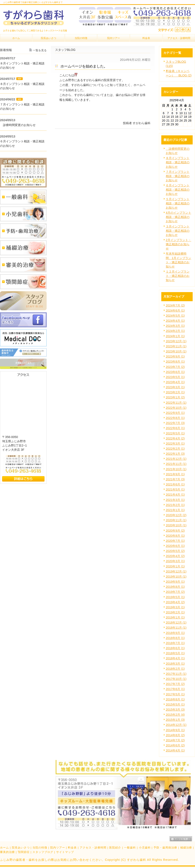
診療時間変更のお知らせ (18, 125)
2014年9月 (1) (175, 730)
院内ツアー (58, 848)
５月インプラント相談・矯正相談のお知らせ (178, 203)
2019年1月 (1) (175, 617)
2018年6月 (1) (175, 648)
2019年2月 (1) (175, 612)
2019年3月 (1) (175, 607)
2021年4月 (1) (175, 495)
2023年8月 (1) (175, 362)
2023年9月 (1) (175, 356)
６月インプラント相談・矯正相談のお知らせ (178, 190)
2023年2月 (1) (175, 392)
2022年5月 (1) (175, 433)
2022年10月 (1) (176, 408)
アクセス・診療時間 (93, 848)
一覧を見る (40, 50)
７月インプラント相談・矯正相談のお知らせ (178, 176)
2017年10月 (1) (176, 679)
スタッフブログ (43, 852)
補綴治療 (186, 848)
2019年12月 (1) (176, 571)
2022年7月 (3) (175, 423)
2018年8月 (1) (175, 638)
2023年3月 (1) (175, 387)
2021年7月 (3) (175, 479)
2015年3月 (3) (175, 710)
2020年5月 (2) (175, 551)
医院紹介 (115, 848)
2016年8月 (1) (175, 699)
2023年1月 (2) (175, 397)
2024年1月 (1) (175, 336)
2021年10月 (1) (176, 469)
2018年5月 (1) (175, 653)
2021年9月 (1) (175, 474)
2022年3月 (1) (175, 444)
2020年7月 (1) (175, 541)
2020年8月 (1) (175, 536)
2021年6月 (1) (175, 484)
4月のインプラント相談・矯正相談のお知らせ (178, 217)
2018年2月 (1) (175, 669)
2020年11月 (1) (176, 520)
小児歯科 (145, 848)
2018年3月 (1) (175, 664)
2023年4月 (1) (175, 382)
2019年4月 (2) (175, 602)
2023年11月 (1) (176, 346)
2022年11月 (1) (176, 403)
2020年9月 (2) (175, 531)
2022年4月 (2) (175, 438)
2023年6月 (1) (175, 372)
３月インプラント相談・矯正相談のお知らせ (178, 231)
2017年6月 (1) (175, 689)
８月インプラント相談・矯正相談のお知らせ (178, 162)
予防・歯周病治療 (165, 848)
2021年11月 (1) (176, 464)
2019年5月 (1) (175, 597)
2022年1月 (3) (175, 454)
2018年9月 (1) (175, 633)
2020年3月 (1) (175, 561)
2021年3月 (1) (175, 500)
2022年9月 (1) (175, 413)
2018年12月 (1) (176, 623)
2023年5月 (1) (175, 377)
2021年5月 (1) (175, 489)
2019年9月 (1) (175, 582)
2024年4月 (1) (175, 321)
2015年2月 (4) (175, 715)
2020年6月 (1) (175, 546)
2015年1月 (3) (175, 720)
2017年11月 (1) (176, 674)
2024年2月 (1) (175, 331)
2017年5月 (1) (175, 694)
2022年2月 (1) (175, 449)
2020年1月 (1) (175, 566)
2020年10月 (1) (176, 525)
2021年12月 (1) (176, 459)
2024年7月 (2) (175, 305)
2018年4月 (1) (175, 658)
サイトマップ (65, 852)
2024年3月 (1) (175, 326)
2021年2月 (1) (175, 505)
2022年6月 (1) (175, 428)
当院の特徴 (40, 848)
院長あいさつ (21, 848)
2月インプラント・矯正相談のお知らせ (178, 244)
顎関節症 (24, 852)
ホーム (4, 848)
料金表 (72, 848)
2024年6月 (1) (175, 311)
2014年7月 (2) (175, 740)
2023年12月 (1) (176, 341)
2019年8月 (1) (175, 587)
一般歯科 (130, 848)
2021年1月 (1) (175, 510)
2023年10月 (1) (176, 351)
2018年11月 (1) (176, 628)
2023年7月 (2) (175, 367)
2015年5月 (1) (175, 704)
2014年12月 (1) (176, 725)
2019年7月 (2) (175, 592)
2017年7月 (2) (175, 684)
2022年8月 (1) (175, 418)
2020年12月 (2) (176, 515)
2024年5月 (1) (175, 316)
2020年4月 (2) (175, 556)
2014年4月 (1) (175, 750)
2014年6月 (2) (175, 745)
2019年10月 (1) (176, 577)
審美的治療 (7, 852)
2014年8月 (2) (175, 735)
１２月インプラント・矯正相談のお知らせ (178, 276)
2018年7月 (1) (175, 643)
